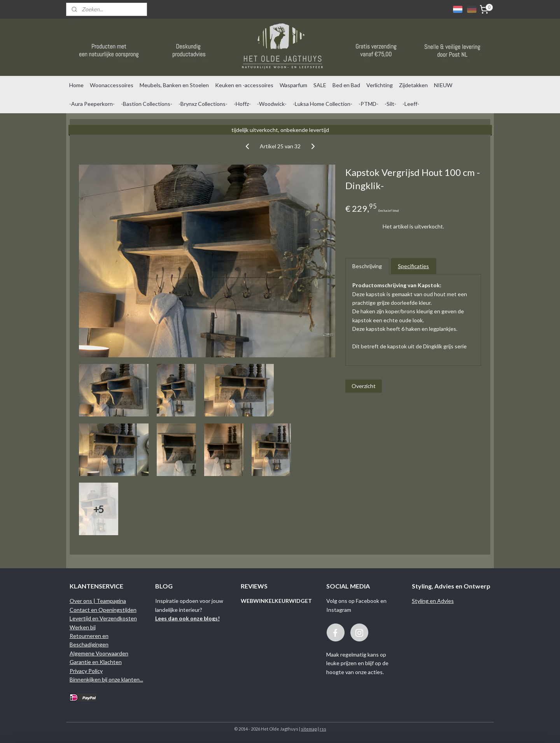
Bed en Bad (346, 85)
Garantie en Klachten (96, 662)
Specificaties (413, 266)
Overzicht (364, 386)
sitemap (309, 729)
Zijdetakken (413, 85)
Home (76, 85)
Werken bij (83, 627)
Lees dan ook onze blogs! (187, 618)
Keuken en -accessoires (244, 85)
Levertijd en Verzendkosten (103, 618)
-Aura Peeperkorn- (92, 104)
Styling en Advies (433, 601)
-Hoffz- (242, 104)
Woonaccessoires (112, 85)
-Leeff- (411, 104)
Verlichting (380, 85)
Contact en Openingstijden (103, 610)
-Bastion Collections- (147, 104)
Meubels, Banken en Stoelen (174, 85)
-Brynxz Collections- (203, 104)
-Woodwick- (272, 104)
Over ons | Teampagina (98, 601)
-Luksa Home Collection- (323, 104)
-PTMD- (368, 104)
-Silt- (390, 104)
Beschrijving (367, 266)
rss (323, 729)
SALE (320, 85)
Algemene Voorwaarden (99, 653)
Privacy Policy (86, 671)
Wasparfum (293, 85)
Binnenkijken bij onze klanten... (106, 679)
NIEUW (443, 85)
